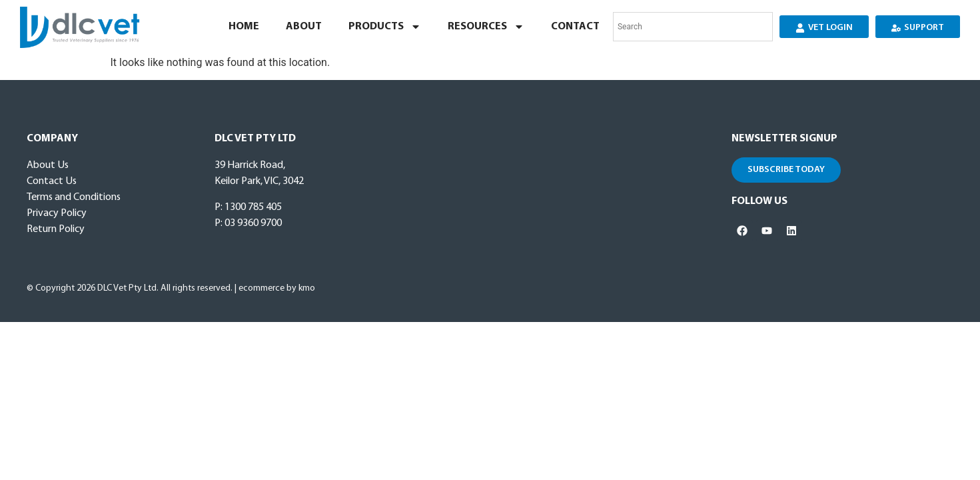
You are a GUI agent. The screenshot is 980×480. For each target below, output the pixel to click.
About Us (48, 165)
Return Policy (56, 229)
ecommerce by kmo (277, 288)
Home (244, 27)
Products (385, 27)
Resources (486, 27)
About (304, 27)
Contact (575, 27)
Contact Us (52, 181)
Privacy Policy (57, 213)
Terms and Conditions (74, 197)
